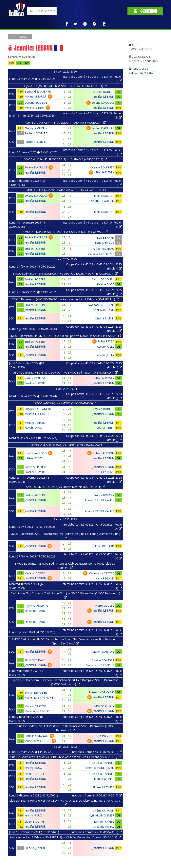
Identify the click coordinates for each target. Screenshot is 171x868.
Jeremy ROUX (33, 768)
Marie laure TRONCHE (100, 665)
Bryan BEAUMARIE (37, 606)
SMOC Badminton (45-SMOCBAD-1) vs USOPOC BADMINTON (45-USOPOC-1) (65, 274)
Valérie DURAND (104, 810)
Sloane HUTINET (103, 779)
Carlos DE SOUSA (103, 279)
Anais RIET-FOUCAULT (100, 500)
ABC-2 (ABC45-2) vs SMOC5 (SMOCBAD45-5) (65, 403)
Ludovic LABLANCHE (38, 409)
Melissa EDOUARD (37, 414)
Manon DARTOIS (103, 651)
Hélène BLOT (106, 284)
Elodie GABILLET (103, 196)
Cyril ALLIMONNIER (102, 815)
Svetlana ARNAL (104, 826)
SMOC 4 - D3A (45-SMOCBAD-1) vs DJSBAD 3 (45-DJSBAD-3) (65, 159)
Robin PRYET (106, 341)
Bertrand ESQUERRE (38, 91)
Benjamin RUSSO (36, 453)
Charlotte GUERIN (36, 128)
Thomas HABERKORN (100, 768)
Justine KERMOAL (36, 378)
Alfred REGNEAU (104, 249)
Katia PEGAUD (105, 578)
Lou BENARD (106, 238)
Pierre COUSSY (105, 606)
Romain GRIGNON (36, 736)
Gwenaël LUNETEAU (101, 305)
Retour (22, 37)
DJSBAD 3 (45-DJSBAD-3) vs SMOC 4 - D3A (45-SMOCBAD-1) (65, 86)
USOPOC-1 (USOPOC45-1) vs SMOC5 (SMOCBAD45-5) (65, 445)
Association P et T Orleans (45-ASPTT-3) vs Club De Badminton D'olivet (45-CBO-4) (65, 837)
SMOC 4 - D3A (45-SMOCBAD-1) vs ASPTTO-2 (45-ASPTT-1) (65, 190)
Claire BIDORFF (35, 774)
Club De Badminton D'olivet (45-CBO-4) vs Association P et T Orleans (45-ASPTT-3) (65, 757)
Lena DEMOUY (105, 242)
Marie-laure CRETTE (101, 573)
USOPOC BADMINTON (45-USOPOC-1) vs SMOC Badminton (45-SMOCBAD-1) (65, 372)
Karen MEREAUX (35, 467)
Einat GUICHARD (104, 310)
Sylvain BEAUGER (103, 660)
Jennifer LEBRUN (103, 97)
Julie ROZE (108, 472)
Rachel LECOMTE (36, 133)
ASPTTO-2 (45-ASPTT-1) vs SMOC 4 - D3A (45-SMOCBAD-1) (65, 123)
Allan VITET (107, 736)
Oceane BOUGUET (37, 103)
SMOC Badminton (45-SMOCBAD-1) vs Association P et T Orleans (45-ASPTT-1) (65, 299)
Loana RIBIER (105, 428)
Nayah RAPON (34, 428)
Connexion (145, 11)
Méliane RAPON (35, 423)
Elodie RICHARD (104, 546)
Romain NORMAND (101, 692)
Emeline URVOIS (35, 383)
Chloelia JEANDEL (103, 763)
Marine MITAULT (36, 96)
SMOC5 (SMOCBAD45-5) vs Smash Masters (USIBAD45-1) (65, 487)
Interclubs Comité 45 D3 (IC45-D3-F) (97, 752)
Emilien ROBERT (104, 92)
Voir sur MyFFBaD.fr (142, 73)
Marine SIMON (105, 318)
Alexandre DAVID (36, 660)
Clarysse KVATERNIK (101, 254)
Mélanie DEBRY (35, 108)
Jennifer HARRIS (104, 822)
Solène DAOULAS (103, 103)
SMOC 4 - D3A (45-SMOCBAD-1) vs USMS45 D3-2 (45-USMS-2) (65, 232)
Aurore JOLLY (106, 347)
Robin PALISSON (103, 453)
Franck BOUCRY (104, 495)
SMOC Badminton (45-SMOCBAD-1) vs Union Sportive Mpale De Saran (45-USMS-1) (65, 336)
